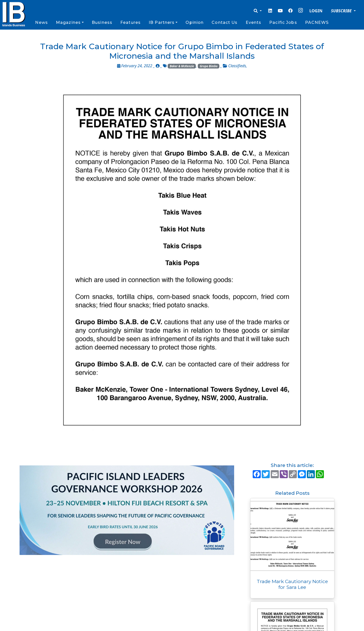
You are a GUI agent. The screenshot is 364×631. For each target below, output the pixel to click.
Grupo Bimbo (209, 66)
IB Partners (162, 22)
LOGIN (316, 11)
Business (102, 22)
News (41, 22)
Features (130, 22)
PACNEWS (317, 22)
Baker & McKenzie (182, 66)
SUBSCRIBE (342, 11)
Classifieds (237, 66)
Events (254, 22)
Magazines (68, 22)
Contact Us (224, 22)
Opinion (195, 22)
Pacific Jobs (283, 22)
